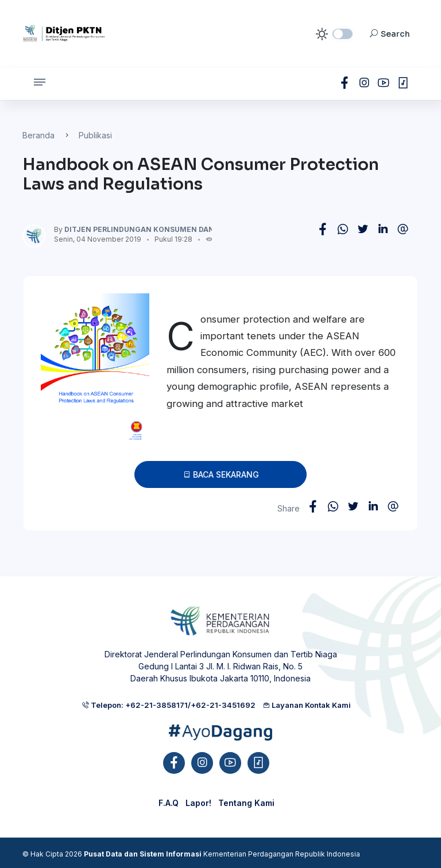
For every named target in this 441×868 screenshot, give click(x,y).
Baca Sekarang (221, 474)
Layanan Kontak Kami (307, 705)
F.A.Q (169, 803)
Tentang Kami (246, 803)
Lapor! (198, 803)
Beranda (38, 135)
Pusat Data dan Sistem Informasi (143, 854)
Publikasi (95, 135)
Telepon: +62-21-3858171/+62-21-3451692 (169, 705)
